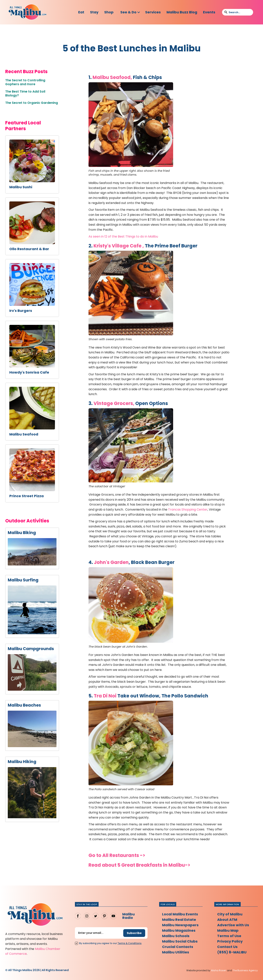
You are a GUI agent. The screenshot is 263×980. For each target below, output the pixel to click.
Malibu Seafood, (112, 77)
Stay (94, 12)
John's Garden (111, 562)
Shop (109, 12)
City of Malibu (230, 914)
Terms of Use (229, 936)
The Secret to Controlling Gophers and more (25, 82)
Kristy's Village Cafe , (119, 246)
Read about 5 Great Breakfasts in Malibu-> (139, 865)
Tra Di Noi (105, 696)
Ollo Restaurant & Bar (29, 249)
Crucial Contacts (178, 947)
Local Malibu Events (180, 914)
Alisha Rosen (219, 970)
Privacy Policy (230, 941)
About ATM (227, 920)
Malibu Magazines (179, 930)
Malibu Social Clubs (180, 941)
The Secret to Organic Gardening (32, 103)
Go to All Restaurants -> (117, 855)
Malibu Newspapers (180, 925)
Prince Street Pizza (26, 496)
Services (153, 12)
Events (209, 12)
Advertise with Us (233, 925)
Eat (81, 12)
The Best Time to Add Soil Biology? (25, 93)
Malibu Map (228, 930)
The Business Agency (245, 970)
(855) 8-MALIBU (232, 952)
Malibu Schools (176, 936)
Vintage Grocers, (114, 403)
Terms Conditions (129, 943)
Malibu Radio (128, 916)
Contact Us (227, 947)
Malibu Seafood (24, 434)
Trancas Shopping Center (188, 510)
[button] (130, 12)
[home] (27, 12)
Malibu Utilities (176, 952)
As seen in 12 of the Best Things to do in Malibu (123, 236)
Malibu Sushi (21, 187)
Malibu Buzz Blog (182, 12)
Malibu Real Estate (179, 920)
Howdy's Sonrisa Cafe (29, 372)
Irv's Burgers (21, 311)
